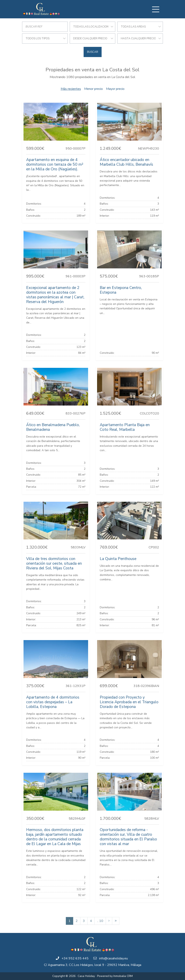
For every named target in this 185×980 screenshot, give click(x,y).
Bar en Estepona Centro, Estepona (121, 290)
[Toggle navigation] (156, 9)
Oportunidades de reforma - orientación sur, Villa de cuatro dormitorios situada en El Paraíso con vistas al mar (128, 837)
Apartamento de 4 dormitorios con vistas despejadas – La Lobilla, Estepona (53, 702)
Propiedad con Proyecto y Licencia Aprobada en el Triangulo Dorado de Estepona (129, 702)
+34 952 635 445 (75, 958)
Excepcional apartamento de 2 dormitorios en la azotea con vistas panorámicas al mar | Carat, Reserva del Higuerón (55, 295)
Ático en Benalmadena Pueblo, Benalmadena (53, 427)
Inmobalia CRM (123, 976)
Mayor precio (115, 89)
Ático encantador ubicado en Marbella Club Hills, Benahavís (126, 162)
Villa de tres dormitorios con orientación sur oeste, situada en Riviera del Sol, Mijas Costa (54, 563)
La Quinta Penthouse (118, 559)
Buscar (93, 52)
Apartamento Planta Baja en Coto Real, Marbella (125, 427)
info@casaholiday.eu (113, 958)
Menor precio (94, 89)
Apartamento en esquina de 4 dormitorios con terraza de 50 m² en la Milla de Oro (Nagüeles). (55, 164)
